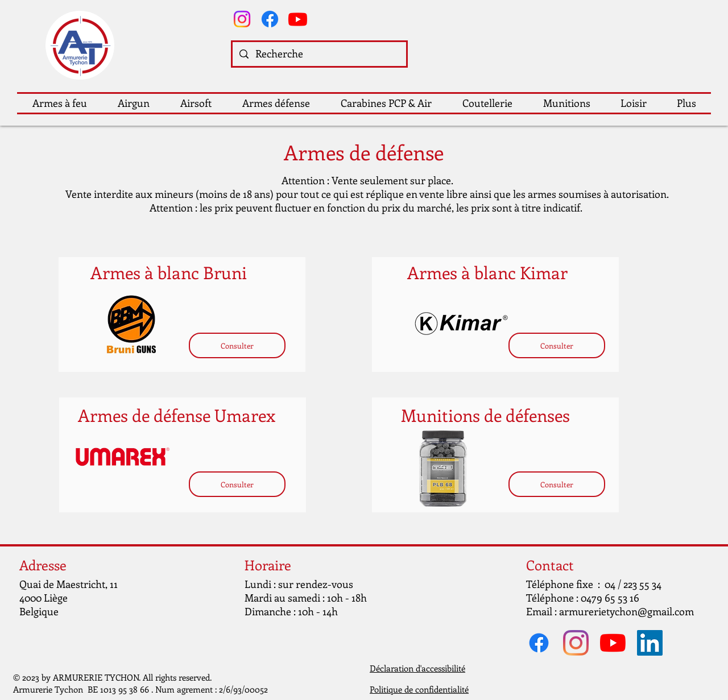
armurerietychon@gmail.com (626, 611)
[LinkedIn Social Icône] (650, 643)
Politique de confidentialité (419, 689)
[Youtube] (298, 19)
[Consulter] (237, 345)
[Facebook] (270, 19)
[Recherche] (319, 54)
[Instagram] (242, 19)
